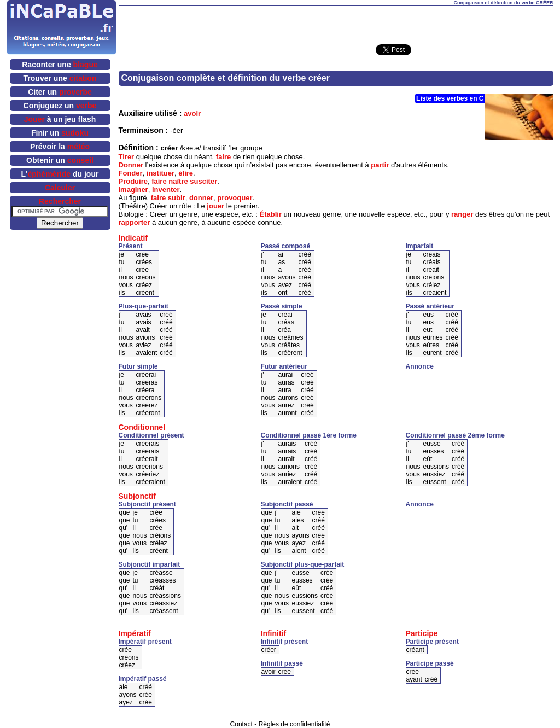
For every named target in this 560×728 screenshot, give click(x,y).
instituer (161, 173)
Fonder (131, 173)
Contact (241, 724)
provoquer (235, 198)
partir (380, 165)
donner (201, 198)
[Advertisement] (336, 22)
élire (186, 173)
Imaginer (133, 190)
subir (177, 198)
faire (223, 157)
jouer (215, 206)
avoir (192, 113)
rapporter (135, 222)
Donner (131, 165)
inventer (166, 190)
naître (178, 181)
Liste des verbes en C (450, 98)
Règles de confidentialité (294, 724)
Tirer (127, 157)
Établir (271, 214)
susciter (203, 181)
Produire (133, 181)
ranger (462, 214)
